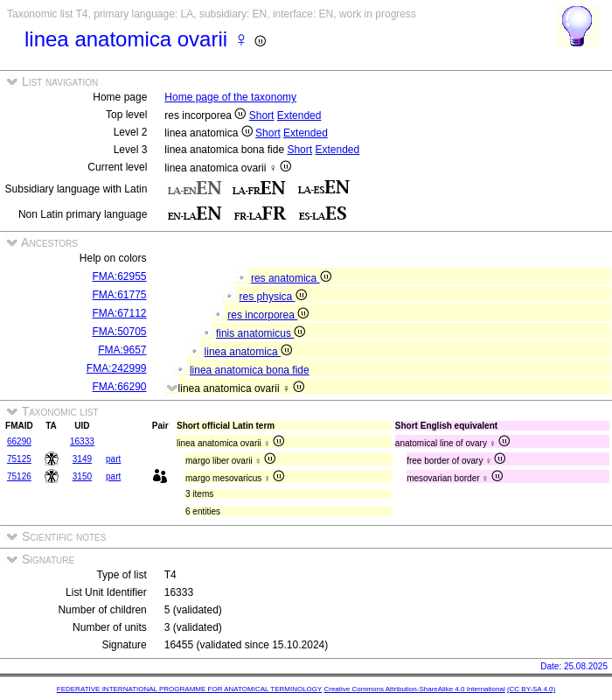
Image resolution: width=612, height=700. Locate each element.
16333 (82, 441)
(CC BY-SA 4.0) (531, 689)
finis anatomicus (261, 333)
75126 (19, 476)
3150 (82, 476)
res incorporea (268, 315)
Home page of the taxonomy (230, 97)
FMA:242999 (117, 368)
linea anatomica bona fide (250, 370)
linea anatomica (248, 352)
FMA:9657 (122, 350)
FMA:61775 (120, 295)
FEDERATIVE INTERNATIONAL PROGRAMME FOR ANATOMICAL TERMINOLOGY (189, 689)
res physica (273, 297)
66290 (19, 441)
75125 (19, 459)
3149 (82, 459)
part (113, 459)
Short (262, 115)
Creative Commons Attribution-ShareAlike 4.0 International (414, 689)
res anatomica (291, 278)
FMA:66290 (120, 387)
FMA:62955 (120, 276)
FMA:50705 (120, 332)
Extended (299, 115)
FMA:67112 (120, 313)
